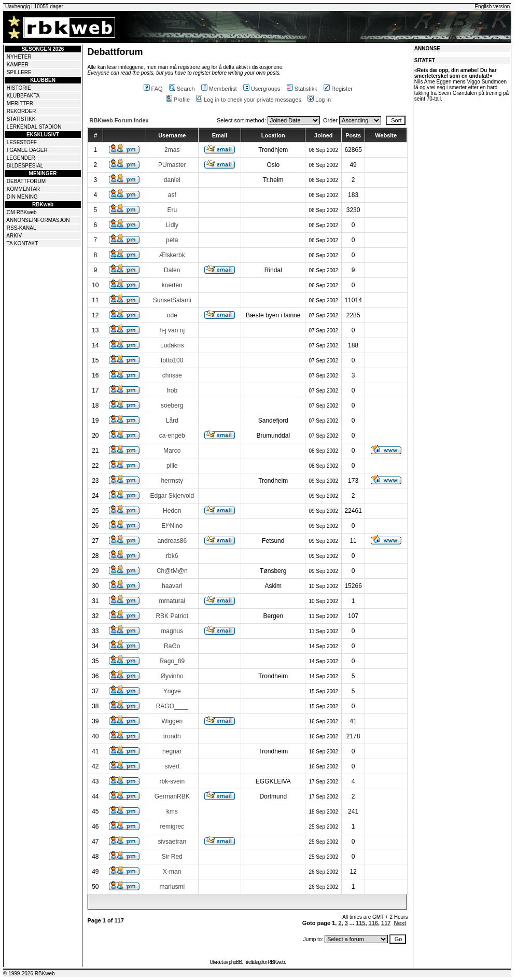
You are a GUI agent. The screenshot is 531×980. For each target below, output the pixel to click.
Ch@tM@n (172, 571)
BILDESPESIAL (25, 166)
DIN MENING (22, 197)
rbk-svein (172, 781)
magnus (172, 631)
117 (386, 923)
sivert (172, 766)
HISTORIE (19, 88)
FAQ (153, 89)
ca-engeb (172, 436)
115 (360, 923)
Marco (172, 451)
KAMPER (18, 65)
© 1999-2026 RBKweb (29, 974)
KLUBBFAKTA (23, 96)
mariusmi (172, 887)
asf (172, 195)
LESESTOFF (22, 142)
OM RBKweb (22, 212)
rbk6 (172, 556)
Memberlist (219, 89)
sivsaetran (172, 842)
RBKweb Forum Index (119, 120)
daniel (172, 180)
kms (172, 811)
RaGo (172, 646)
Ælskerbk (172, 255)
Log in (319, 100)
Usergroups (262, 89)
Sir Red (172, 857)
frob (172, 390)
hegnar (172, 751)
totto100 (172, 360)
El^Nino (172, 526)
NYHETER (19, 57)
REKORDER (22, 111)
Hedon (172, 511)
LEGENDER (21, 158)
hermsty (172, 481)
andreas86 (172, 541)
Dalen (172, 270)
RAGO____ (172, 706)
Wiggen (172, 721)
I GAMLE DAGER (27, 150)
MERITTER (20, 103)
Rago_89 (172, 661)
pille (172, 466)
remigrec (172, 827)
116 (373, 923)
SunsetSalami (172, 300)
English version (492, 6)
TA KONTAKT (23, 243)
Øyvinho (172, 676)
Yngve (172, 691)
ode (172, 315)
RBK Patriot (172, 616)
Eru (172, 210)
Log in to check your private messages (249, 100)
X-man (172, 872)
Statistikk (302, 89)
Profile (178, 100)
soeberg (172, 405)
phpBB (235, 962)
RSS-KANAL (22, 228)
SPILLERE (19, 72)
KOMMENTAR (23, 189)
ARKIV (14, 236)
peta (172, 240)
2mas (172, 150)
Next (400, 923)
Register (338, 89)
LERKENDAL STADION (34, 127)
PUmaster (172, 165)
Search (182, 89)
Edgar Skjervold (172, 496)
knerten (172, 285)
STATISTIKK (21, 119)
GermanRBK (172, 796)
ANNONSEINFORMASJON (38, 220)
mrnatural (172, 601)
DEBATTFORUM (26, 181)
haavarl (172, 586)
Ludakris (172, 345)
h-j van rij (172, 330)
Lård (172, 421)
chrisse (172, 375)
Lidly (172, 225)
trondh (172, 736)
